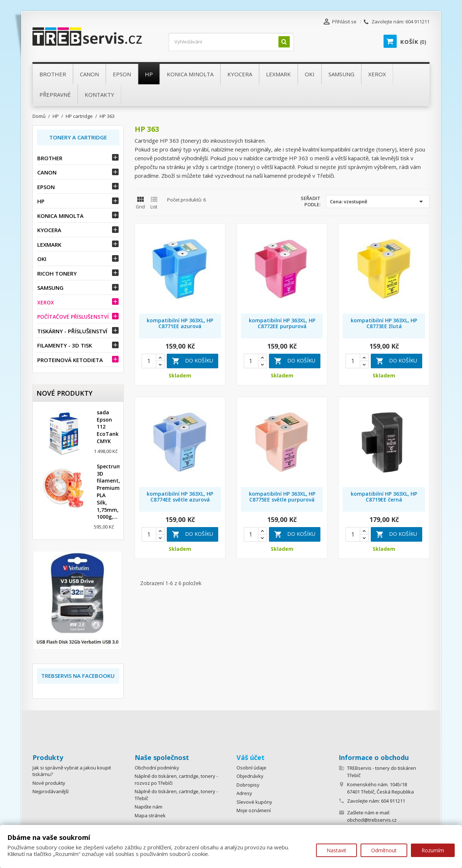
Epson (46, 187)
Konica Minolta (60, 216)
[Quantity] (149, 361)
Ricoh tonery (57, 273)
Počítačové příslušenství (73, 317)
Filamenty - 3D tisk (65, 345)
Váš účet (251, 757)
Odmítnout (384, 850)
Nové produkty (49, 783)
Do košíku (192, 361)
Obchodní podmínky (157, 768)
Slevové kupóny (254, 802)
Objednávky (250, 776)
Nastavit (336, 850)
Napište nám (149, 807)
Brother (50, 158)
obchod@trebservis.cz (372, 820)
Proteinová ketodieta (70, 360)
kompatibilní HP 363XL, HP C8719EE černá (384, 497)
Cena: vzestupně (378, 201)
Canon (47, 172)
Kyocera (49, 230)
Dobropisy (248, 785)
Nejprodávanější (51, 791)
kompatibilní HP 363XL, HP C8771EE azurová (180, 323)
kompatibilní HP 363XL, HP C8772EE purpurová (282, 323)
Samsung (50, 288)
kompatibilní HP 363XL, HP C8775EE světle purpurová (282, 497)
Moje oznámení (254, 810)
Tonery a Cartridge (78, 137)
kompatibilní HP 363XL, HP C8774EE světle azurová (180, 497)
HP (41, 201)
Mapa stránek (150, 815)
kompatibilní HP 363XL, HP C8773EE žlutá (384, 323)
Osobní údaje (251, 768)
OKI (42, 259)
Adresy (244, 793)
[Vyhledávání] (231, 42)
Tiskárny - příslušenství (72, 331)
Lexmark (49, 245)
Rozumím (433, 850)
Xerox (46, 302)
